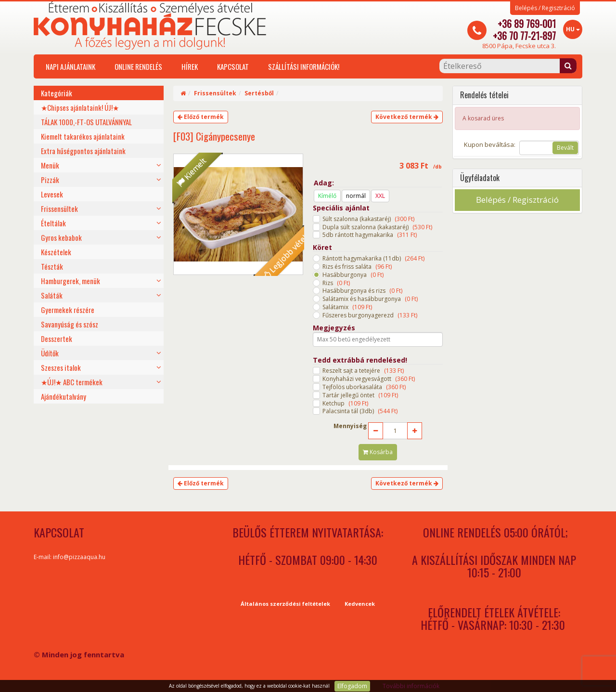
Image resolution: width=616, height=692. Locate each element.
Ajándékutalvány (64, 396)
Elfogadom (352, 686)
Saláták (52, 295)
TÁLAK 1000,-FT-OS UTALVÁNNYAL (86, 122)
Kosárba (378, 452)
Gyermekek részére (68, 310)
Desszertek (57, 339)
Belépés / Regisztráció (545, 8)
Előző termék (201, 117)
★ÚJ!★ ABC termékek (72, 382)
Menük (50, 165)
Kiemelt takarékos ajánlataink (83, 136)
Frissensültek (59, 209)
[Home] (183, 93)
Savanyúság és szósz (70, 324)
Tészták (52, 266)
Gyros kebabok (61, 237)
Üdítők (50, 353)
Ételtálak (53, 223)
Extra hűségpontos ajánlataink (83, 151)
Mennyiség (350, 426)
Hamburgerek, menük (71, 281)
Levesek (52, 194)
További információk (411, 686)
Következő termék (407, 117)
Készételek (56, 252)
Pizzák (50, 180)
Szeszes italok (61, 367)
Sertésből (259, 93)
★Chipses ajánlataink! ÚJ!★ (80, 107)
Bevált (565, 148)
